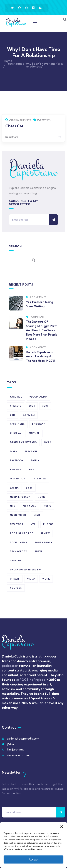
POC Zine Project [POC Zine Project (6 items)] (22, 533)
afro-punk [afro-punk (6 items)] (17, 424)
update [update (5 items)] (15, 579)
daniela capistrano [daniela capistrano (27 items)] (23, 442)
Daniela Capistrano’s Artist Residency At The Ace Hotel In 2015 (40, 356)
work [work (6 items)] (46, 579)
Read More (12, 137)
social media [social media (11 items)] (19, 542)
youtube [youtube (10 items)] (16, 588)
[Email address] (29, 220)
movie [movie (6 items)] (41, 497)
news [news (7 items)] (37, 515)
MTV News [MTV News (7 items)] (29, 506)
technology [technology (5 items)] (19, 551)
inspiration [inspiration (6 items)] (18, 479)
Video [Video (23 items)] (31, 579)
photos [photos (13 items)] (48, 524)
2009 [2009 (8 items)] (45, 406)
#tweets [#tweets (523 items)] (16, 406)
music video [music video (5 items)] (18, 515)
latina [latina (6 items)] (14, 488)
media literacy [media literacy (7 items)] (20, 497)
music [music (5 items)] (47, 506)
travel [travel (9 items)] (39, 551)
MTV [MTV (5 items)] (13, 506)
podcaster (10, 666)
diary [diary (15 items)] (14, 451)
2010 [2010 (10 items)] (13, 415)
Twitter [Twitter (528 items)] (15, 561)
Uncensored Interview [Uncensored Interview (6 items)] (25, 570)
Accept (34, 859)
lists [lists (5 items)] (29, 488)
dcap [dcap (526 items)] (48, 442)
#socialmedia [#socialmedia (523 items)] (38, 397)
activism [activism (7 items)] (29, 415)
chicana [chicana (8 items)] (15, 433)
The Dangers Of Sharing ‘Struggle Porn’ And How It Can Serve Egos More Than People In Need (42, 330)
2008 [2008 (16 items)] (32, 406)
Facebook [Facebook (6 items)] (17, 460)
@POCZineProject (31, 680)
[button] (62, 826)
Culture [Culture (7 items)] (34, 433)
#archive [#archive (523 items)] (16, 397)
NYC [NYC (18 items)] (33, 524)
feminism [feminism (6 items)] (16, 470)
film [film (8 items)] (32, 470)
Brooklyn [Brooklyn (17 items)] (39, 424)
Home (8, 61)
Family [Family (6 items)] (35, 460)
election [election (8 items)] (31, 451)
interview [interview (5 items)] (40, 479)
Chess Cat (14, 126)
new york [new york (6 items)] (17, 524)
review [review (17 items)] (45, 533)
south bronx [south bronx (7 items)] (44, 542)
